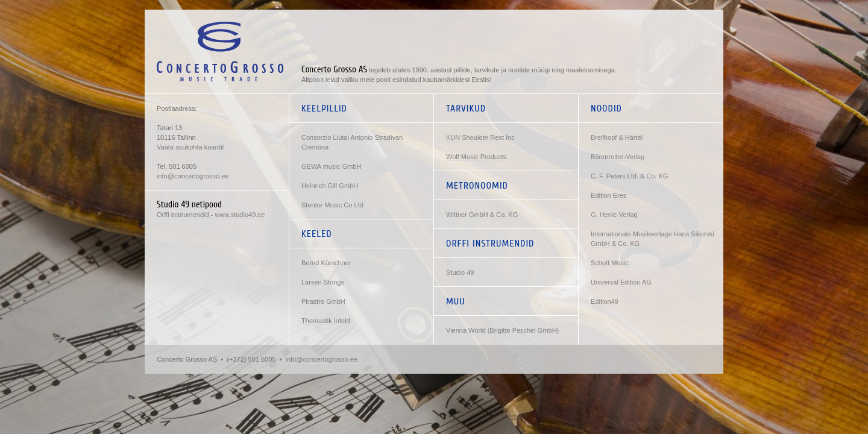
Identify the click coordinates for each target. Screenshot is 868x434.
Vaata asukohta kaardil (190, 147)
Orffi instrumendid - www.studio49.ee (211, 215)
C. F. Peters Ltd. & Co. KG (629, 176)
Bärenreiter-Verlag (618, 157)
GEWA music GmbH (331, 166)
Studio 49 (460, 272)
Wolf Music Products (476, 157)
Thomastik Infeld (326, 321)
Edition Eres (609, 195)
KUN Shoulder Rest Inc (480, 137)
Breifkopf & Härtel (617, 137)
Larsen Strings (323, 282)
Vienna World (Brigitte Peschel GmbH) (502, 330)
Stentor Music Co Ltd (332, 205)
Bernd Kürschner (326, 263)
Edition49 (605, 301)
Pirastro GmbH (323, 301)
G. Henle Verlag (614, 215)
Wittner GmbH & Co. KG (482, 215)
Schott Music (610, 263)
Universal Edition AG (621, 282)
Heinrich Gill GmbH (330, 186)
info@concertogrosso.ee (193, 176)
